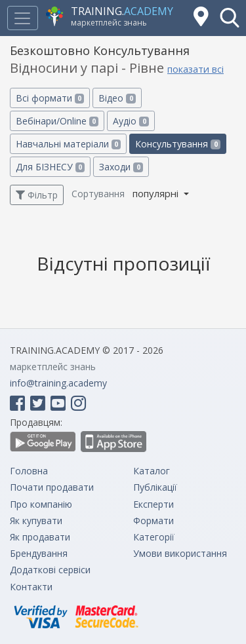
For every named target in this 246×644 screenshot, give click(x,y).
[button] (230, 18)
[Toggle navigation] (22, 18)
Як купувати (36, 521)
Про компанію (41, 504)
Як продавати (40, 537)
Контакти (31, 587)
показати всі (195, 69)
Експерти (154, 504)
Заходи (121, 167)
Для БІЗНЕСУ (50, 167)
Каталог (152, 471)
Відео (117, 98)
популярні (157, 193)
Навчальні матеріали (68, 144)
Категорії (154, 537)
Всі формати (50, 98)
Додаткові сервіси (50, 570)
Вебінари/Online (57, 121)
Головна (29, 471)
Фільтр (37, 195)
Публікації (155, 487)
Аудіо (131, 121)
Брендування (39, 553)
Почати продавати (52, 487)
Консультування (177, 144)
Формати (154, 521)
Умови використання (180, 553)
